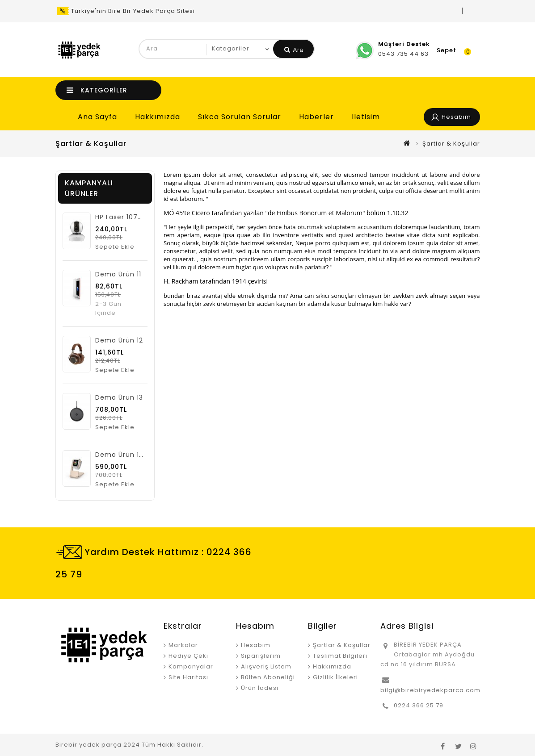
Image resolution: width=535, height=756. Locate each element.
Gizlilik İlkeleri (335, 677)
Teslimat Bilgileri (340, 656)
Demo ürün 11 (118, 274)
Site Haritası (188, 677)
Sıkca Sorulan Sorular (240, 117)
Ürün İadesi (260, 688)
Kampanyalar (191, 666)
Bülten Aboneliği (268, 677)
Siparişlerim (261, 656)
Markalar (183, 645)
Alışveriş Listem (266, 666)
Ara (294, 50)
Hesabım (256, 645)
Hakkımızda (158, 117)
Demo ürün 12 (119, 340)
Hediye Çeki (188, 656)
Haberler (316, 117)
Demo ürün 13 (119, 397)
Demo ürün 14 (120, 455)
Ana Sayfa (97, 117)
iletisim (366, 117)
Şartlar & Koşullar (451, 144)
